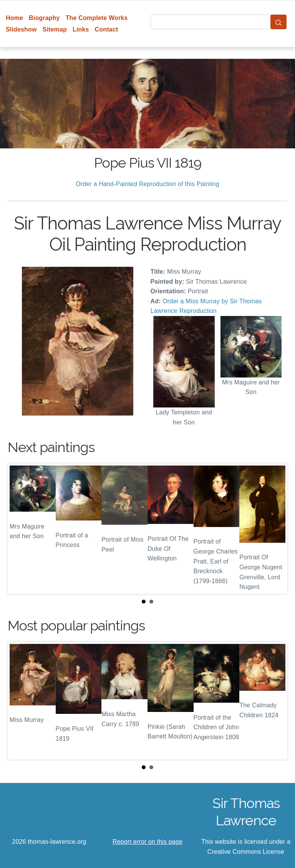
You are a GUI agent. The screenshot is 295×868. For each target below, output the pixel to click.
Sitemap (55, 29)
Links (81, 29)
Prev (20, 529)
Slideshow (21, 29)
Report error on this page (147, 842)
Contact (107, 29)
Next (275, 529)
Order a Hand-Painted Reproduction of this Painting (147, 184)
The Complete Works (97, 18)
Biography (44, 18)
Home (14, 18)
